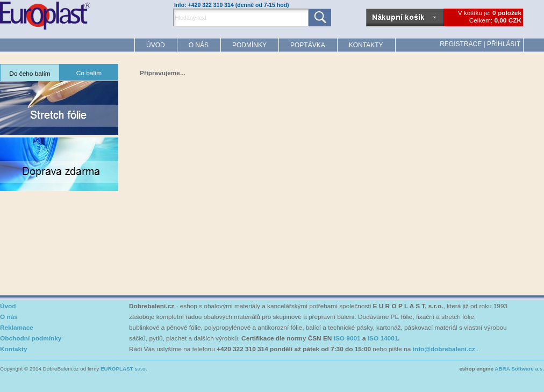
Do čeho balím (30, 74)
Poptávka (308, 45)
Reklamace (17, 328)
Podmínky (249, 45)
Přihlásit (504, 44)
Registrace (461, 44)
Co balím (89, 73)
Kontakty (366, 45)
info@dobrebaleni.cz (444, 349)
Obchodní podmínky (31, 338)
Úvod (156, 45)
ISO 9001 (347, 338)
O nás (199, 45)
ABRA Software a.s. (519, 369)
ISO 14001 (383, 338)
